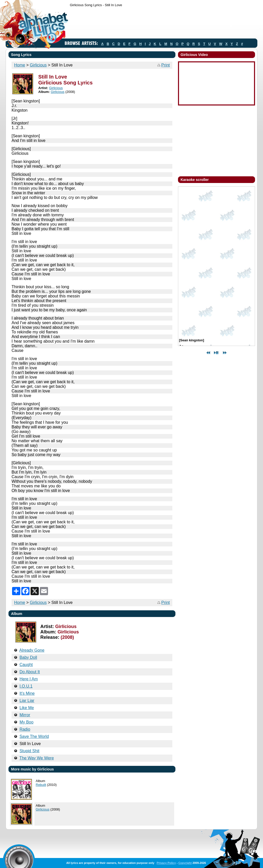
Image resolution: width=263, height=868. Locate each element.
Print (166, 65)
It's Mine (27, 693)
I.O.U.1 (26, 686)
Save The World (34, 736)
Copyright (185, 863)
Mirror (25, 715)
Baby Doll (28, 657)
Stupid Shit (29, 751)
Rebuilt (41, 785)
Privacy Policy (166, 863)
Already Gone (32, 650)
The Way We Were (37, 758)
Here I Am (29, 679)
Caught (26, 665)
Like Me (27, 708)
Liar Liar (27, 701)
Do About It (30, 672)
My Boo (26, 722)
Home (20, 65)
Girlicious (38, 65)
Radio (25, 729)
